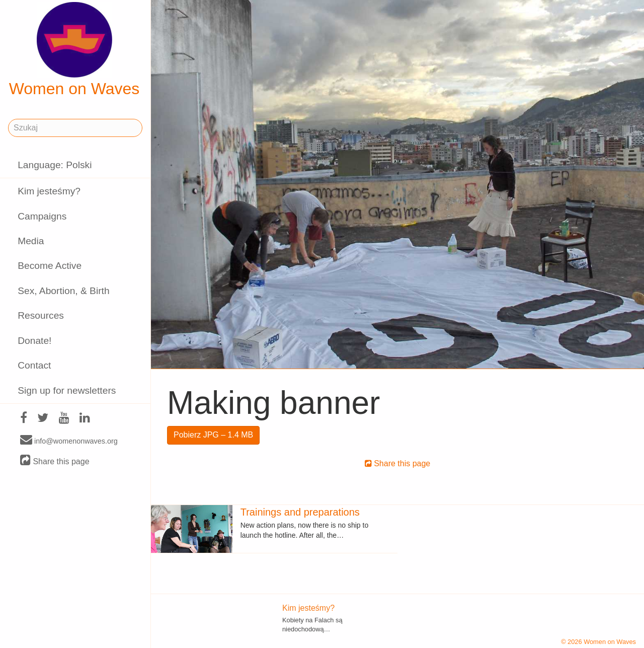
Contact (34, 365)
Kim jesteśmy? (49, 191)
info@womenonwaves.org (69, 441)
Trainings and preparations (300, 512)
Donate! (34, 341)
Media (31, 241)
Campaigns (42, 216)
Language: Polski (55, 165)
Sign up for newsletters (67, 390)
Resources (41, 315)
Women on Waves (74, 50)
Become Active (50, 266)
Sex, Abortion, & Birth (63, 291)
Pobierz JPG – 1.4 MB (213, 435)
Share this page (55, 461)
